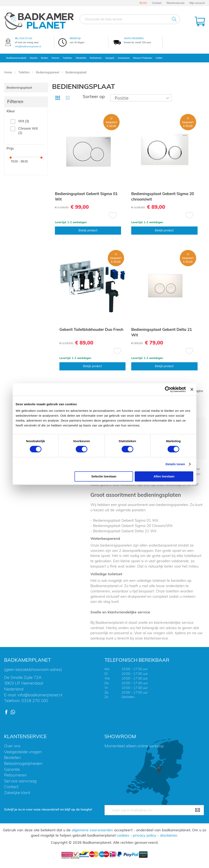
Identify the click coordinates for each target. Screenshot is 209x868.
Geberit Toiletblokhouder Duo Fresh (91, 329)
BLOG (143, 3)
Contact (157, 3)
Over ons (12, 746)
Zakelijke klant (17, 792)
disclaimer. (169, 835)
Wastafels (81, 58)
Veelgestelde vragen (23, 752)
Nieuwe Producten (143, 58)
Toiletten (67, 58)
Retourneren (15, 775)
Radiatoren (96, 58)
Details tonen (175, 464)
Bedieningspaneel (48, 72)
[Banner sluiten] (192, 389)
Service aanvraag (20, 781)
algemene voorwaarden (92, 830)
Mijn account (197, 3)
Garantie (12, 769)
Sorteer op (94, 96)
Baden (45, 58)
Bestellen (12, 757)
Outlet (159, 58)
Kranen (56, 58)
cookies (123, 835)
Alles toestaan (164, 476)
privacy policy (145, 835)
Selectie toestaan (104, 476)
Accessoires (124, 58)
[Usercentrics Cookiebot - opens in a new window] (168, 389)
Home (8, 72)
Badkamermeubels (16, 58)
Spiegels (110, 58)
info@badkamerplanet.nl (28, 46)
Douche (34, 58)
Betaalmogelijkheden (23, 763)
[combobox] (130, 19)
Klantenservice (176, 3)
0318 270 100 (26, 38)
